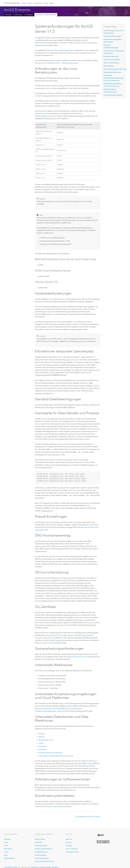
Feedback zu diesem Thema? (89, 814)
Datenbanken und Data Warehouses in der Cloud (56, 753)
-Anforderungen (50, 750)
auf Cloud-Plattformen (54, 706)
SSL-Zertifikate (109, 66)
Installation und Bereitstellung (46, 15)
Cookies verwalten (45, 864)
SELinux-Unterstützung (111, 63)
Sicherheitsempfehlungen (57, 640)
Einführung (18, 15)
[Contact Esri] (108, 839)
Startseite (8, 15)
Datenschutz (35, 864)
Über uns (69, 836)
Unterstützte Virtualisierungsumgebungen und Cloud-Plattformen (114, 78)
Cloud (46, 3)
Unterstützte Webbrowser (112, 72)
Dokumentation (9, 855)
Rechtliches (55, 864)
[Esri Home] (101, 832)
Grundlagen (29, 15)
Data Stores (38, 3)
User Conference (72, 846)
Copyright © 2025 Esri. (11, 864)
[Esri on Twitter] (98, 839)
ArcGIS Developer (41, 849)
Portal (24, 3)
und (80, 654)
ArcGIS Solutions (41, 852)
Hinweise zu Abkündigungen (62, 50)
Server (6, 843)
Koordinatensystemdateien (113, 95)
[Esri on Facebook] (101, 839)
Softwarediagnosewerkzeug (45, 116)
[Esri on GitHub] (105, 839)
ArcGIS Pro (39, 840)
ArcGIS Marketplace (42, 855)
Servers (30, 3)
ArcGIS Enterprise (12, 3)
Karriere (69, 840)
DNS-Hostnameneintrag (112, 60)
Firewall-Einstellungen (111, 56)
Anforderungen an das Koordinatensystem (56, 804)
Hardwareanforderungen (112, 36)
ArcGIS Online (40, 836)
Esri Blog (69, 843)
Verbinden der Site (48, 554)
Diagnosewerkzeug (42, 43)
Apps (51, 3)
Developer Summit (72, 849)
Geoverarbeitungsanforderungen (115, 69)
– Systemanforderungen (60, 63)
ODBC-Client (87, 761)
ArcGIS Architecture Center (44, 858)
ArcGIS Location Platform (44, 846)
